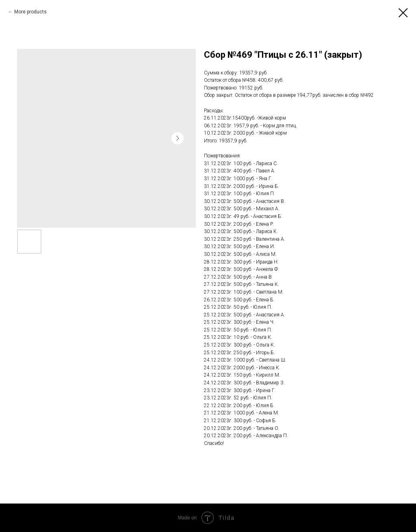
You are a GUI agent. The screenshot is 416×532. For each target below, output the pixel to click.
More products (30, 12)
